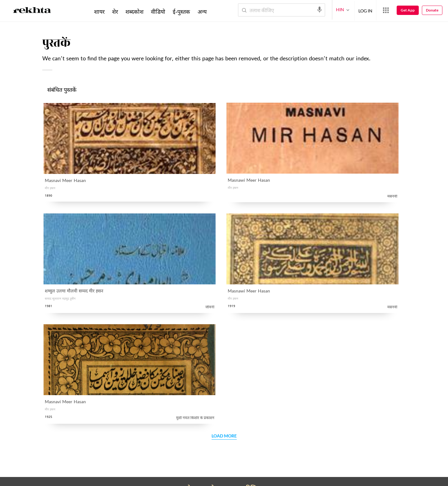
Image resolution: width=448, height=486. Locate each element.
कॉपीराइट (126, 478)
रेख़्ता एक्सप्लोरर (141, 396)
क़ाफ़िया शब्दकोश (73, 356)
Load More (224, 212)
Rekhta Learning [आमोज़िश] (212, 383)
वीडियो (158, 12)
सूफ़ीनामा (203, 356)
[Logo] (32, 11)
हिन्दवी (201, 342)
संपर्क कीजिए (138, 369)
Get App (408, 10)
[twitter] (80, 456)
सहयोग (64, 342)
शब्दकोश (134, 12)
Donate (432, 10)
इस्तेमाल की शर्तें (101, 478)
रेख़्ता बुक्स (205, 396)
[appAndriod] (175, 456)
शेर (115, 12)
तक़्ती (63, 369)
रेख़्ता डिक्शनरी (209, 369)
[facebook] (65, 456)
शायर (99, 12)
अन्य (202, 12)
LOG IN (365, 10)
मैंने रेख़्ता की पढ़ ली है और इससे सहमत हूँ (205, 304)
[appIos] (214, 456)
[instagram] (110, 456)
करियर (133, 383)
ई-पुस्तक (181, 12)
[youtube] (95, 456)
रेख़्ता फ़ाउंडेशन (140, 342)
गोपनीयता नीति (195, 304)
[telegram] (124, 456)
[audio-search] (320, 10)
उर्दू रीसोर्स (67, 383)
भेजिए (358, 460)
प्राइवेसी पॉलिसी (71, 478)
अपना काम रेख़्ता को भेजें (80, 396)
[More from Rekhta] (386, 10)
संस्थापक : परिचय (142, 356)
